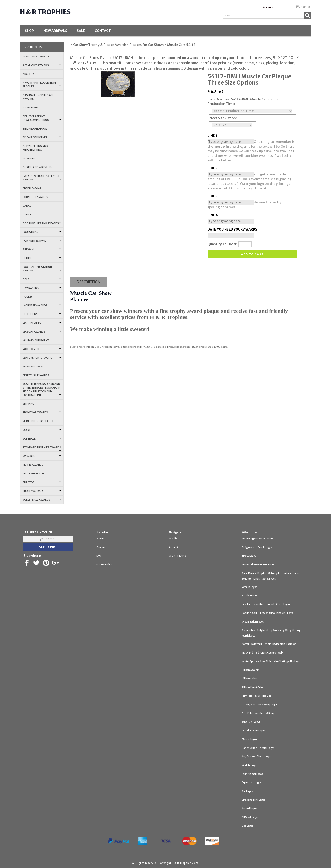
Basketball (42, 107)
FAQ (99, 556)
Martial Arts (42, 323)
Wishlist (173, 539)
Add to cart (253, 254)
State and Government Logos (258, 565)
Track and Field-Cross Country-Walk (263, 653)
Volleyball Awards (42, 500)
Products (33, 47)
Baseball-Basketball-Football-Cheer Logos (266, 604)
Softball (42, 439)
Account (268, 7)
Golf (42, 279)
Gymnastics (42, 288)
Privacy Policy (104, 565)
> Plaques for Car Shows (145, 45)
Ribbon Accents (251, 670)
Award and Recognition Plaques (42, 85)
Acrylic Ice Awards (42, 65)
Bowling (29, 158)
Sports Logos (249, 556)
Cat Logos (247, 791)
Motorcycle (42, 349)
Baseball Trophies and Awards (39, 97)
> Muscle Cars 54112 (180, 45)
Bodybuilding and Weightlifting (35, 148)
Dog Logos (247, 826)
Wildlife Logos (250, 765)
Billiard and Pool (35, 129)
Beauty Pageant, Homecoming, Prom (42, 118)
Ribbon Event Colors (253, 687)
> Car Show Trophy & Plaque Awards (98, 45)
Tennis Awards (33, 465)
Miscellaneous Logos (253, 731)
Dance (27, 206)
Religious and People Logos (257, 547)
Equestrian (42, 232)
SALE (81, 31)
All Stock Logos (250, 817)
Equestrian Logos (251, 782)
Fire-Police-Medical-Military (258, 713)
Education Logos (251, 722)
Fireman (42, 249)
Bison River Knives (42, 137)
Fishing (42, 258)
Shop (29, 31)
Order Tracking (177, 556)
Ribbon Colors (250, 679)
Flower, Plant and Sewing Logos (260, 705)
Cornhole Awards (35, 197)
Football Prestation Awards (42, 269)
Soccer (42, 430)
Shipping (28, 404)
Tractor (42, 482)
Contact (103, 31)
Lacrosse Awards (42, 305)
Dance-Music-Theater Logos (258, 748)
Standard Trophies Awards (42, 449)
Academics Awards (36, 56)
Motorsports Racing (42, 358)
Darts (27, 214)
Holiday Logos (250, 596)
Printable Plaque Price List (256, 696)
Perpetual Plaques (36, 375)
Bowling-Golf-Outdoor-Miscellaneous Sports (267, 613)
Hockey (28, 297)
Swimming (42, 456)
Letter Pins (42, 314)
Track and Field (42, 473)
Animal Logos (249, 808)
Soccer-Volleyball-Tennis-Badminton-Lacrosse (269, 644)
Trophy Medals (42, 491)
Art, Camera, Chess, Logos (257, 757)
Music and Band (33, 366)
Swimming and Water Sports (258, 539)
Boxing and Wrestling (38, 167)
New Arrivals (55, 31)
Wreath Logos (249, 587)
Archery (28, 74)
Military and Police (36, 340)
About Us (101, 539)
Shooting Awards (42, 412)
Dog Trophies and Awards (42, 223)
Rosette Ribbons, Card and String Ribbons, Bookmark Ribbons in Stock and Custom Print (42, 389)
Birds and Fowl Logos (253, 800)
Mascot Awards (42, 332)
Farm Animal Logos (252, 774)
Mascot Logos (249, 739)
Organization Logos (253, 622)
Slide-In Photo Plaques (39, 421)
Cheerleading (32, 188)
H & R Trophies (45, 12)
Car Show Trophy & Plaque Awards (42, 178)
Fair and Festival (42, 241)
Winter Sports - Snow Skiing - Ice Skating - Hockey (270, 661)
